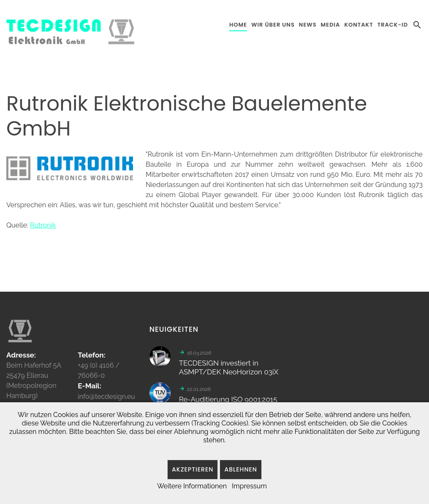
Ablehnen (241, 469)
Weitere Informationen (192, 486)
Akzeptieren (193, 469)
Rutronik (43, 225)
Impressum (249, 486)
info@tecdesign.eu (106, 400)
